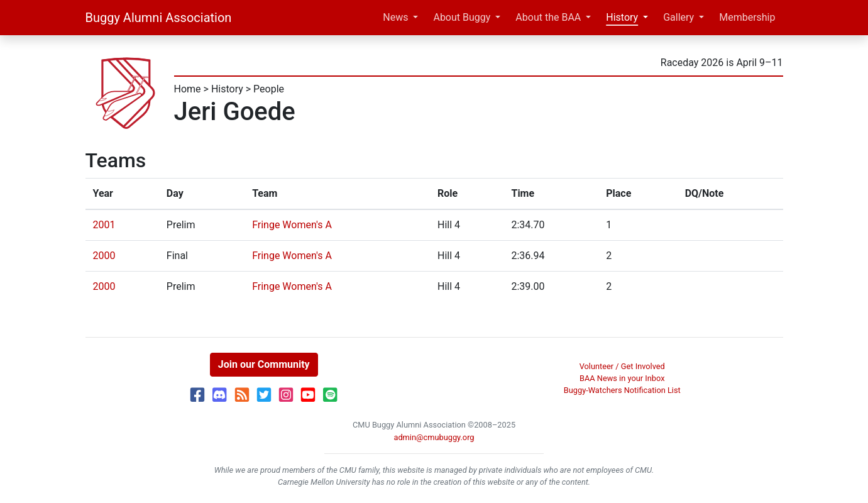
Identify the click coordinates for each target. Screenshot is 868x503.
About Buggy (462, 17)
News (395, 17)
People (269, 89)
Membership (747, 17)
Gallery (678, 17)
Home (188, 89)
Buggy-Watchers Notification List (622, 390)
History (622, 17)
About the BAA (548, 17)
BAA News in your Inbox (622, 378)
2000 (104, 256)
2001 (104, 225)
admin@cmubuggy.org (434, 437)
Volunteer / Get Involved (622, 366)
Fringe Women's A (292, 225)
